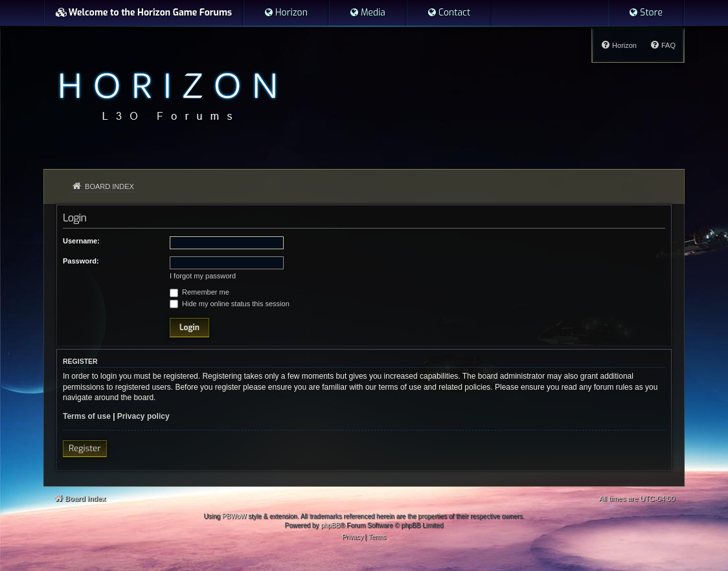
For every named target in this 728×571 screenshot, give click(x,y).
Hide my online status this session (230, 304)
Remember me (199, 292)
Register (85, 448)
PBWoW (234, 516)
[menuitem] (286, 13)
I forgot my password (203, 276)
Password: (81, 261)
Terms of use (87, 416)
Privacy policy (143, 416)
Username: (81, 241)
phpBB (330, 525)
